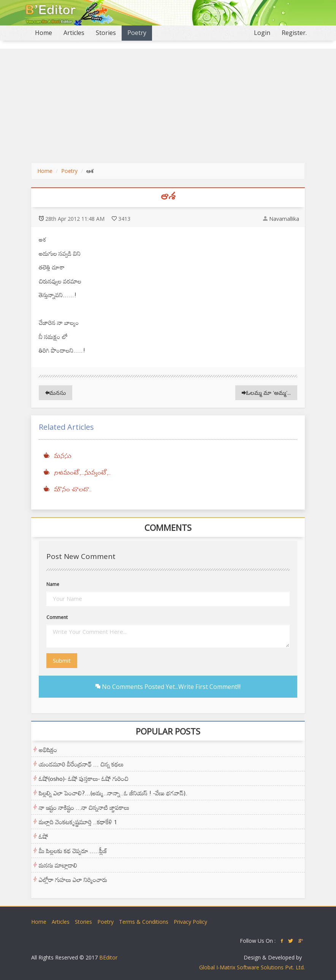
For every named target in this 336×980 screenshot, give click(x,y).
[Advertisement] (168, 106)
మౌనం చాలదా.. (73, 490)
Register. (294, 33)
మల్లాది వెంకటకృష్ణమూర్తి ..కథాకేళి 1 (78, 822)
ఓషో (44, 836)
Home (46, 32)
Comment (57, 617)
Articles (74, 33)
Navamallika (284, 219)
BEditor (108, 957)
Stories (106, 33)
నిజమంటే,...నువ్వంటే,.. (82, 473)
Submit (62, 660)
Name (53, 584)
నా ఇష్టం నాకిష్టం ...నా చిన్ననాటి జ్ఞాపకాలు (84, 807)
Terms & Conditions (144, 922)
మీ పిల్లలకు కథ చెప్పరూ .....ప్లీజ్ (73, 851)
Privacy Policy (190, 922)
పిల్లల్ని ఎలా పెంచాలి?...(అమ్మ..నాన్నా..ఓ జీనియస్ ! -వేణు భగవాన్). (113, 793)
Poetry (137, 33)
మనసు (55, 393)
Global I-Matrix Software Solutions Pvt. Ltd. (252, 967)
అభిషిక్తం (48, 750)
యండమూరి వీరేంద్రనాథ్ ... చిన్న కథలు (81, 764)
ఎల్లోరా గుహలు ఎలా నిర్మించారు (73, 880)
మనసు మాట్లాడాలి (58, 865)
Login (262, 33)
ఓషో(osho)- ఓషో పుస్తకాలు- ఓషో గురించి (84, 779)
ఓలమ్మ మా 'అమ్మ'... (266, 393)
